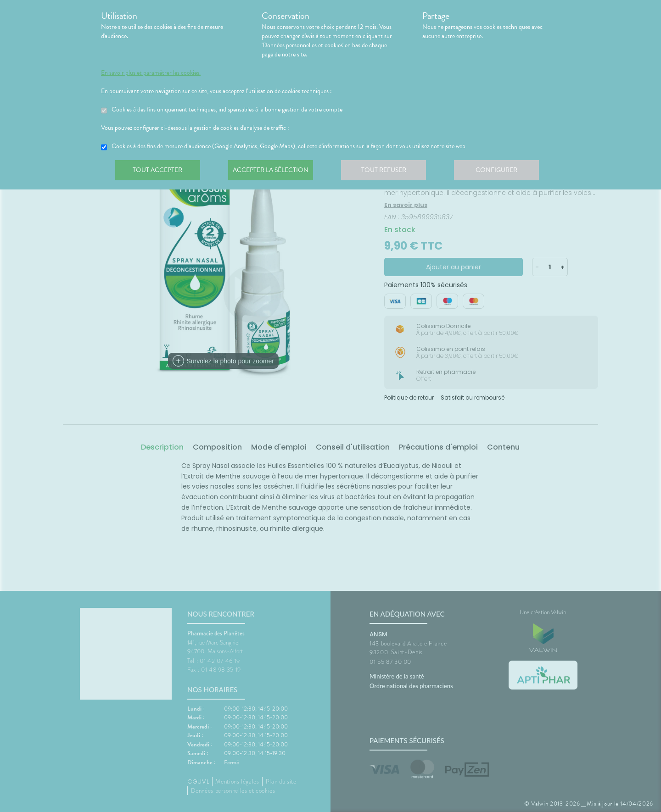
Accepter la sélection (273, 172)
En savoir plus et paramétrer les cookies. (151, 73)
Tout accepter (158, 172)
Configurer (503, 172)
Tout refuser (388, 172)
